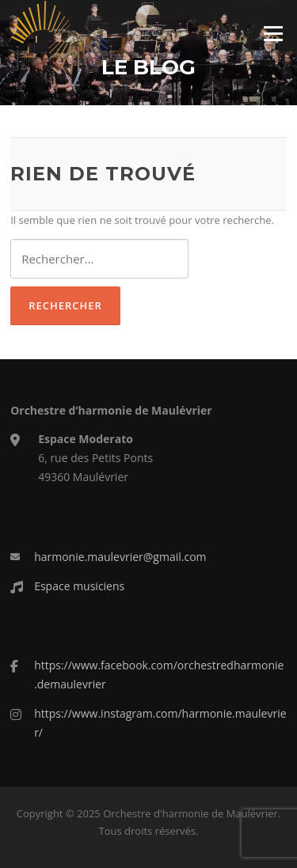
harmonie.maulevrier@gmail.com (120, 557)
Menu (273, 33)
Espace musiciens (79, 586)
